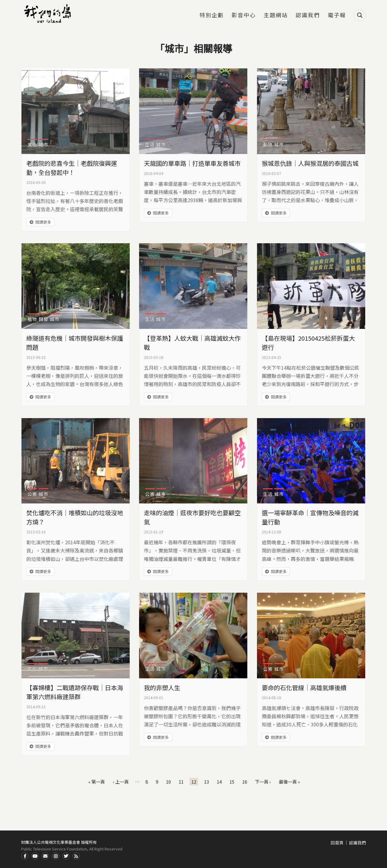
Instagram (56, 856)
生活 (150, 144)
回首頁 (337, 843)
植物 (32, 319)
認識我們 (308, 15)
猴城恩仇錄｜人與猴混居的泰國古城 (310, 163)
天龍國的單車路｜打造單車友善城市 (192, 163)
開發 (44, 319)
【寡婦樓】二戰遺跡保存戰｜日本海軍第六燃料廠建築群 (75, 692)
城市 (44, 144)
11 (181, 782)
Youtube (35, 856)
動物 (268, 144)
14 (219, 782)
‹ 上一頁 (121, 782)
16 (245, 782)
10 (168, 782)
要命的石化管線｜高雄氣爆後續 (304, 688)
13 (207, 782)
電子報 (337, 15)
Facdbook (25, 856)
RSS (76, 856)
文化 (32, 144)
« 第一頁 (97, 782)
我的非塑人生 (162, 688)
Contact (45, 856)
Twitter (66, 856)
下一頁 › (263, 782)
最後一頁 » (289, 782)
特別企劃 (212, 15)
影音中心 (244, 15)
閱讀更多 (43, 222)
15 (232, 782)
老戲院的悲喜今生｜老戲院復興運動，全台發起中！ (72, 168)
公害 (32, 494)
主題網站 (276, 15)
